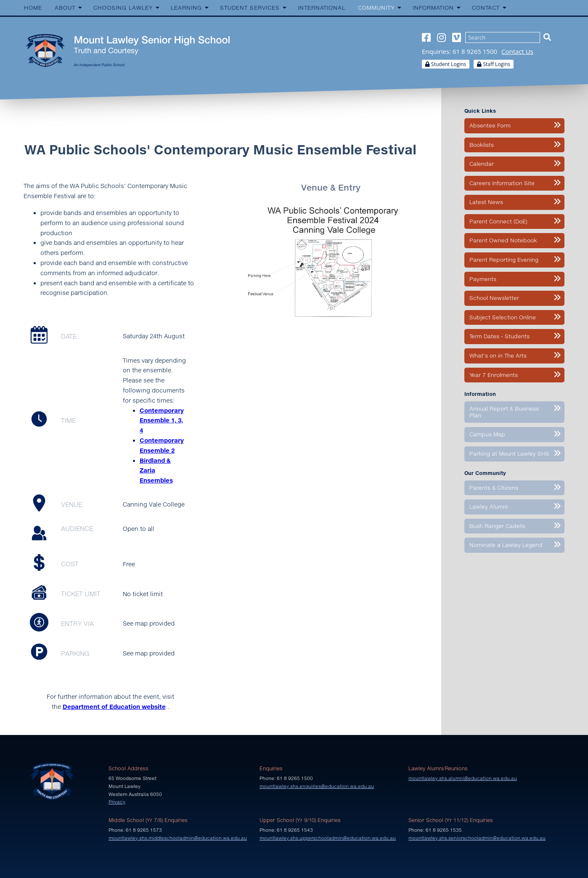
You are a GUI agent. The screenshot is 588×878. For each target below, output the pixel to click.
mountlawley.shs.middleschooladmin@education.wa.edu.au (178, 838)
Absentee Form (490, 125)
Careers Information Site (502, 183)
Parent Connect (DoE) (498, 221)
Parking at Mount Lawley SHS (509, 454)
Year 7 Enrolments (494, 375)
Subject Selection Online (503, 317)
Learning (186, 8)
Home (33, 8)
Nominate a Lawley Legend (506, 545)
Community (376, 8)
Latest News (486, 202)
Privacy (117, 802)
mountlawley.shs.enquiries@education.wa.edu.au (317, 786)
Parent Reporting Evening (504, 260)
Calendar (482, 164)
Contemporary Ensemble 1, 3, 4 (162, 420)
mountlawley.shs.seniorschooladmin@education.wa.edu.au (477, 838)
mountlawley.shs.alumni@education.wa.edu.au (463, 778)
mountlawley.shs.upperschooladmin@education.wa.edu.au (328, 838)
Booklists (482, 145)
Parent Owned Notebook (503, 240)
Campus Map (487, 434)
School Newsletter (494, 298)
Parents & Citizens (494, 488)
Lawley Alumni (489, 507)
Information (433, 8)
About (65, 8)
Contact (486, 8)
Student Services (250, 8)
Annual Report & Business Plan (504, 412)
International (322, 8)
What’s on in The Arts (498, 355)
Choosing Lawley (123, 8)
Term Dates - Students (499, 336)
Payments (483, 279)
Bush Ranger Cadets (497, 526)
